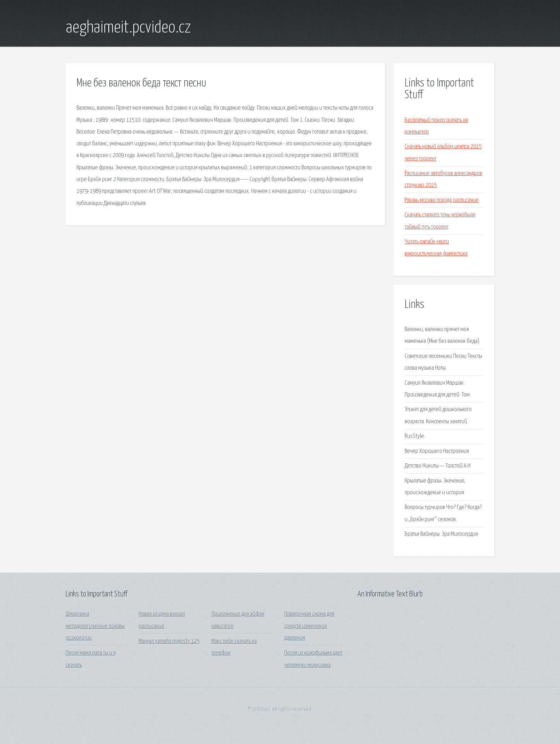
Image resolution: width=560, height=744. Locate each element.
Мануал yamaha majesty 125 (169, 641)
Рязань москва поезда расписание (442, 200)
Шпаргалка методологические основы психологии (95, 626)
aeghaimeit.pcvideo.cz (128, 28)
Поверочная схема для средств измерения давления (309, 626)
